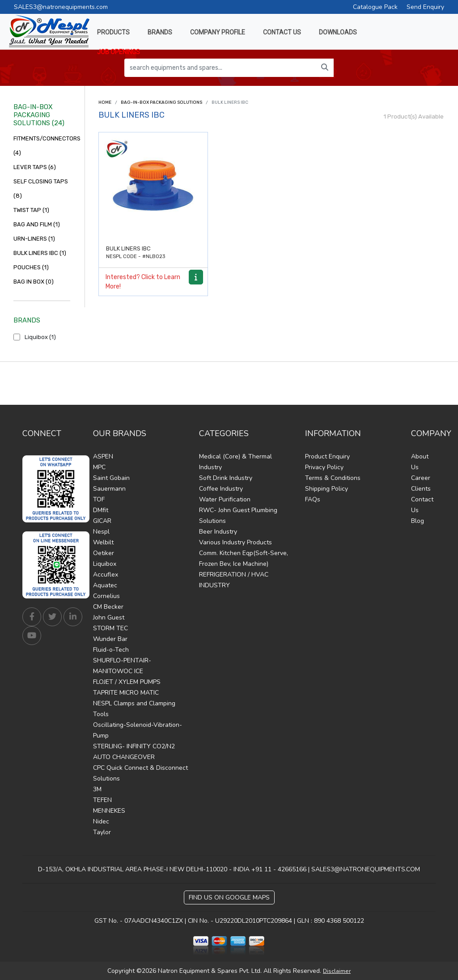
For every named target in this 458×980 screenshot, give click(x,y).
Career (421, 478)
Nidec (101, 821)
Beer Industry (218, 532)
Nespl (101, 532)
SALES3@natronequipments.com (61, 7)
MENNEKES (109, 811)
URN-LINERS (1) (34, 239)
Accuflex (106, 575)
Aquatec (105, 585)
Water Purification (225, 499)
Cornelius (106, 596)
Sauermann (109, 489)
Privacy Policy (324, 467)
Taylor (102, 832)
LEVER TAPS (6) (35, 167)
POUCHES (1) (31, 267)
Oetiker (104, 553)
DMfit (101, 510)
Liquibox (105, 564)
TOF (99, 499)
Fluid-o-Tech (111, 650)
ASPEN (103, 456)
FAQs (313, 499)
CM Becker (108, 607)
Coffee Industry (221, 489)
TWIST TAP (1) (31, 210)
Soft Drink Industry (226, 478)
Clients (421, 489)
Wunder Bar (110, 639)
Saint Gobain (111, 478)
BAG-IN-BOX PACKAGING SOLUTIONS (161, 102)
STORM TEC (110, 628)
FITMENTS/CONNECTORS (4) (42, 146)
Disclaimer (337, 971)
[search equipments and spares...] (220, 68)
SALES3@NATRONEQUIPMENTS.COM (366, 869)
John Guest (109, 617)
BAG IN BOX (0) (34, 282)
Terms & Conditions (333, 478)
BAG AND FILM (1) (37, 224)
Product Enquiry (327, 456)
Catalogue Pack (375, 7)
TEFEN (102, 800)
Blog (418, 521)
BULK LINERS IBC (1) (40, 253)
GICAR (102, 521)
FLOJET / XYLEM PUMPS (127, 682)
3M (97, 789)
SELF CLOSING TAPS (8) (41, 189)
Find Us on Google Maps (229, 897)
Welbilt (103, 542)
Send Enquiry (425, 7)
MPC (99, 467)
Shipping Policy (327, 489)
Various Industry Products (235, 542)
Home (105, 102)
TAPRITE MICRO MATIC (126, 693)
